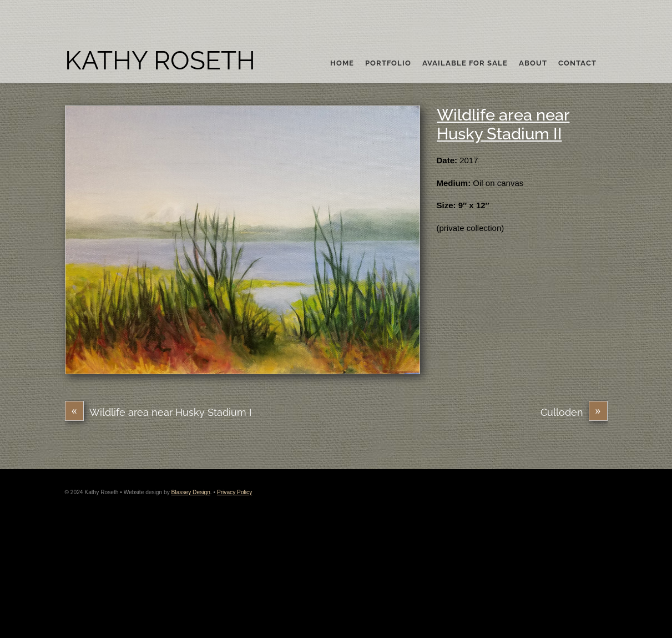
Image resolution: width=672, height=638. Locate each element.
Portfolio (388, 63)
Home (342, 63)
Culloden (574, 412)
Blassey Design (191, 492)
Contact (577, 63)
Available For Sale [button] (465, 63)
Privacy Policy (234, 492)
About (533, 63)
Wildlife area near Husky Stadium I (158, 412)
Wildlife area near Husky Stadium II (503, 124)
